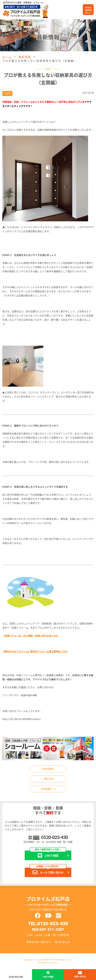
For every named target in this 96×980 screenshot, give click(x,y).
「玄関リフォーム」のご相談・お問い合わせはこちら (30, 636)
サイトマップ (62, 942)
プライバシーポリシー (39, 942)
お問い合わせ (80, 977)
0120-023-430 (55, 837)
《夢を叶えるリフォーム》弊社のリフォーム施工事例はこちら (35, 651)
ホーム (7, 57)
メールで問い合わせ (48, 871)
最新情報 (25, 57)
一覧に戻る (48, 779)
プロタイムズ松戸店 (48, 902)
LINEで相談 (48, 854)
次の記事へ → (48, 789)
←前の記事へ (48, 769)
